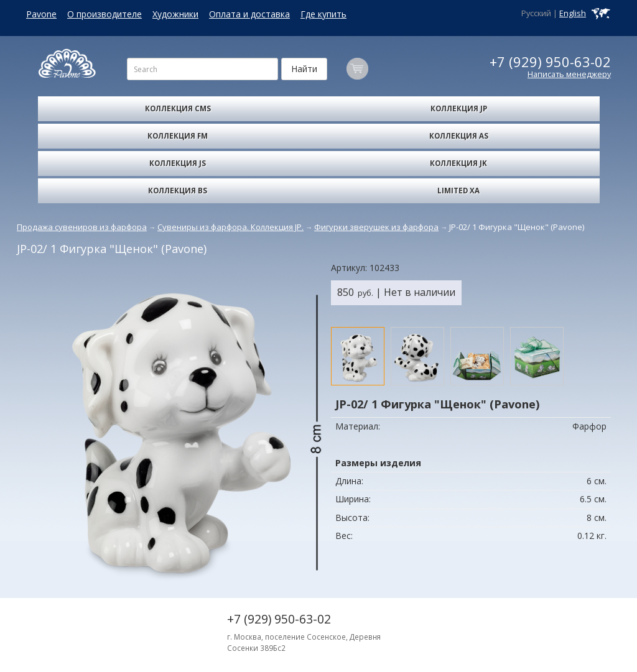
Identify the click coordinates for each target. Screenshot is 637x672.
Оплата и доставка (249, 14)
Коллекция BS (178, 191)
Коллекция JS (178, 163)
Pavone (41, 14)
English (573, 13)
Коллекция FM (178, 136)
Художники (175, 14)
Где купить (323, 14)
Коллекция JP (459, 108)
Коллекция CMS (178, 108)
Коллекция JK (458, 163)
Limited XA (458, 191)
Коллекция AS (459, 136)
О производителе (105, 14)
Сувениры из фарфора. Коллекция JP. (230, 227)
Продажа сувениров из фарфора (82, 227)
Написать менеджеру (569, 74)
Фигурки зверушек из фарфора (376, 227)
